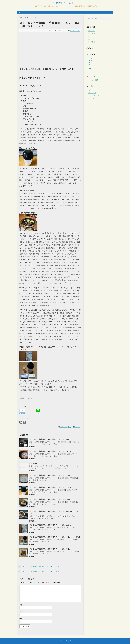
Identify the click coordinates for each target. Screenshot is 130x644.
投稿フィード (92, 93)
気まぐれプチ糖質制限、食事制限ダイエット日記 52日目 (50, 475)
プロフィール (21, 12)
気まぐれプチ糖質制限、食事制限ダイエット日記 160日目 (50, 487)
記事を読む (32, 447)
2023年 (90, 58)
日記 (70, 427)
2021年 (90, 68)
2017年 (90, 70)
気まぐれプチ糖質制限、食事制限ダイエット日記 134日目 (50, 451)
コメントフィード (93, 96)
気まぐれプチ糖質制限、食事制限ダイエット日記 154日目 (39, 571)
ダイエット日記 (75, 31)
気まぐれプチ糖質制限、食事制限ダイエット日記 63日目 (50, 499)
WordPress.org (93, 98)
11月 (91, 62)
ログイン (91, 90)
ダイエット (64, 427)
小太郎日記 (33, 463)
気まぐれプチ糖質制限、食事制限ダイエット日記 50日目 (50, 549)
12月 (91, 60)
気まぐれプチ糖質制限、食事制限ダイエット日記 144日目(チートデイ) (54, 512)
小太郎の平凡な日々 (65, 3)
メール (22, 612)
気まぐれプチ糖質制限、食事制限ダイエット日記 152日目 (39, 566)
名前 (21, 605)
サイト (22, 619)
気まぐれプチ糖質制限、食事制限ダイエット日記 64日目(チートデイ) (55, 537)
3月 (90, 64)
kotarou (77, 427)
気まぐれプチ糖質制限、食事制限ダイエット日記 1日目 (49, 439)
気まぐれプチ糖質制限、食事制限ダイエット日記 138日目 (50, 525)
